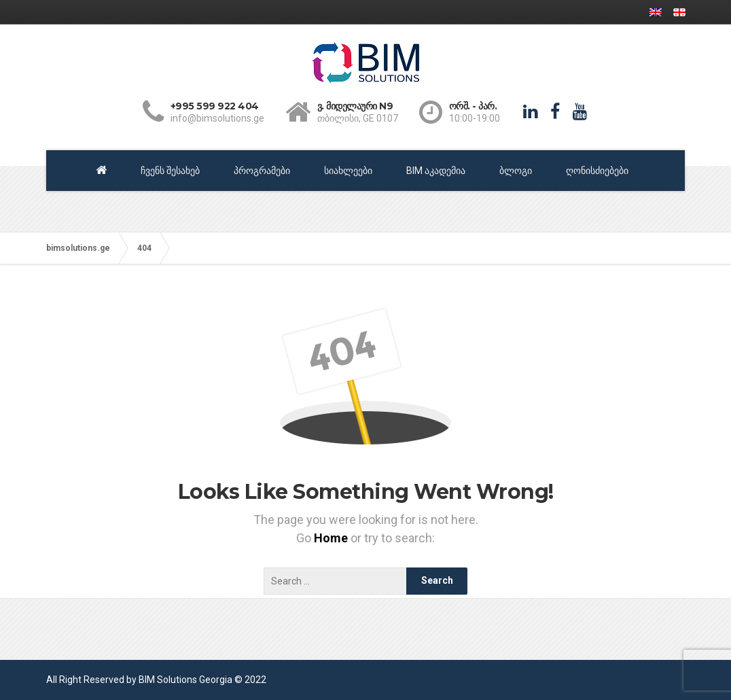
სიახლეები (348, 171)
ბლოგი (516, 171)
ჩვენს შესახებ (170, 171)
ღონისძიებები (597, 171)
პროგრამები (262, 171)
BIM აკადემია (436, 171)
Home (332, 538)
